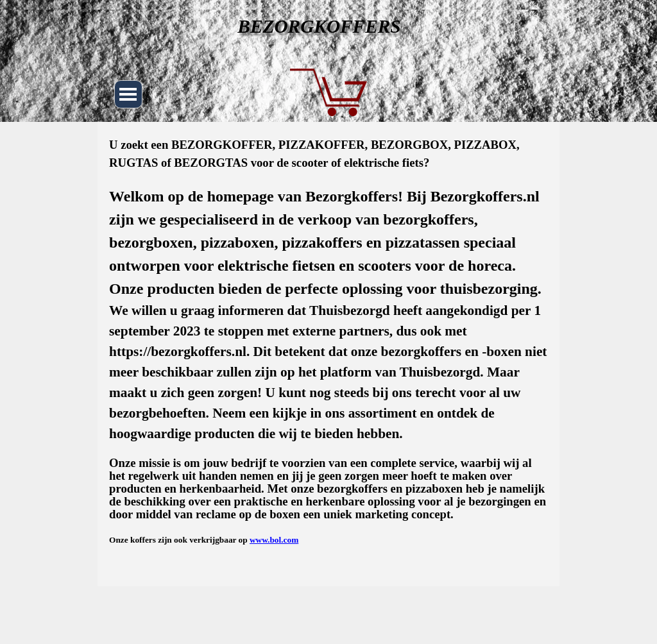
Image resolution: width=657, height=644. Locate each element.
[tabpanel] (328, 341)
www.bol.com (274, 540)
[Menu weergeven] (128, 94)
